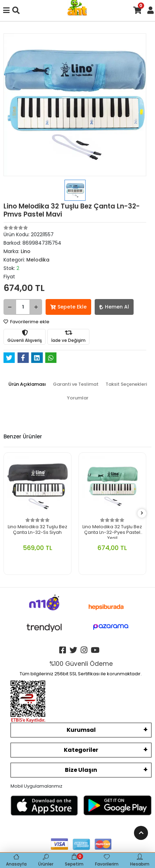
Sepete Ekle (68, 307)
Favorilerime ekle (26, 322)
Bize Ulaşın (81, 770)
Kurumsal (81, 730)
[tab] (27, 384)
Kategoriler (81, 750)
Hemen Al (114, 307)
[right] (142, 513)
